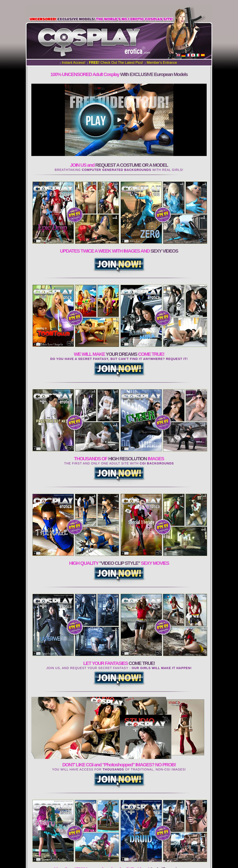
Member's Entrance (162, 63)
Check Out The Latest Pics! (116, 63)
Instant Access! (74, 63)
